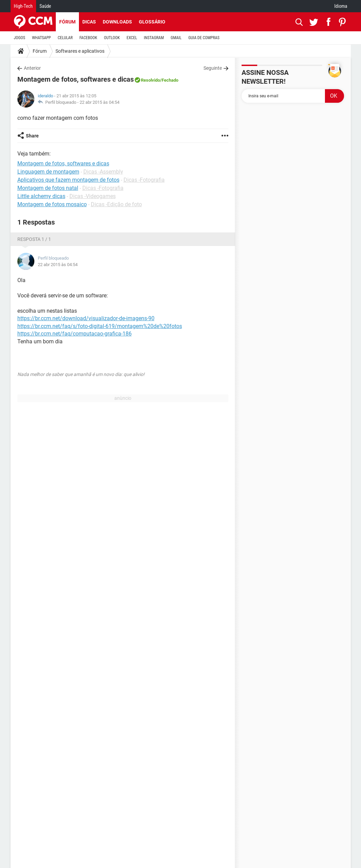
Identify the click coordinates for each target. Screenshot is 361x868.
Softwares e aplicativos (80, 51)
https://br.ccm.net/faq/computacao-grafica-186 (75, 334)
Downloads (117, 22)
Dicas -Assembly (103, 172)
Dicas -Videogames (93, 196)
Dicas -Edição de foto (116, 204)
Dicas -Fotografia (144, 180)
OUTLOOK (112, 38)
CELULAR (65, 38)
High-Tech (23, 6)
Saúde (45, 6)
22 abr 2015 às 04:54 (100, 102)
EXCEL (132, 38)
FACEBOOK (88, 38)
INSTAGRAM (154, 38)
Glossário (152, 22)
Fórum (67, 22)
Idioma (341, 6)
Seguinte (213, 68)
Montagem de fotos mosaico (52, 204)
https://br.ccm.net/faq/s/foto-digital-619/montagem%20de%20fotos (100, 326)
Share (32, 136)
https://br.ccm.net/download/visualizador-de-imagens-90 (86, 318)
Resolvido (150, 80)
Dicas (89, 22)
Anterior (32, 68)
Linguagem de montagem (48, 172)
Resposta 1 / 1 (34, 239)
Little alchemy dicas (41, 196)
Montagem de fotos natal (48, 188)
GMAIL (176, 38)
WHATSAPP (41, 38)
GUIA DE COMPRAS (204, 38)
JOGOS (20, 38)
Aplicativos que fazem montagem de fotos (68, 180)
